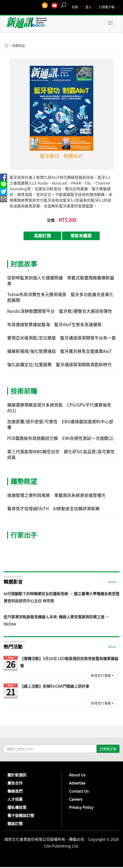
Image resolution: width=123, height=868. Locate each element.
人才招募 (13, 799)
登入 (89, 7)
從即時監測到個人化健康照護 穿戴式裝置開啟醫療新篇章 (61, 281)
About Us (75, 775)
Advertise (75, 783)
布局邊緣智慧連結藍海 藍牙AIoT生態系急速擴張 (54, 324)
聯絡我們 (13, 791)
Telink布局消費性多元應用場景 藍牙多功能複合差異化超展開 (60, 297)
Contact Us (77, 791)
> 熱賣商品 (18, 45)
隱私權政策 (15, 807)
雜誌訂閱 (13, 823)
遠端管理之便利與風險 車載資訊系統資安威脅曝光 (56, 495)
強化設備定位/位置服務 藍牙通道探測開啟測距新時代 (59, 364)
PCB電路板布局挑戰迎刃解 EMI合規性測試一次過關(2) (60, 438)
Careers (74, 799)
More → (114, 582)
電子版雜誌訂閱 (19, 815)
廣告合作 (13, 783)
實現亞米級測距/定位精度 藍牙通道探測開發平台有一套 (61, 338)
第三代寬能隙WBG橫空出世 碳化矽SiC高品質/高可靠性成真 (61, 454)
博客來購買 (81, 236)
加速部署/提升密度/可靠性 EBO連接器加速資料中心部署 (60, 424)
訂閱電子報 (107, 7)
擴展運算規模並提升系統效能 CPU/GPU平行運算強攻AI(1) (59, 408)
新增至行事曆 (102, 675)
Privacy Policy (79, 807)
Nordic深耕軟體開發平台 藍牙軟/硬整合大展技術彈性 (60, 311)
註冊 (75, 7)
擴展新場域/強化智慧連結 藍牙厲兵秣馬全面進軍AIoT (59, 351)
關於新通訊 (15, 775)
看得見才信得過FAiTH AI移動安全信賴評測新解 (53, 509)
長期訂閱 (42, 236)
